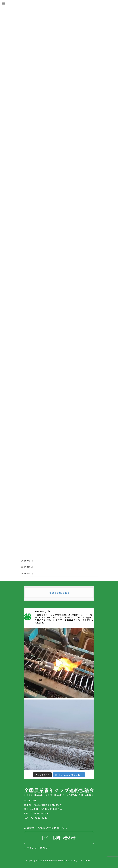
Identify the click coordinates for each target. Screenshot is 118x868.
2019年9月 (27, 561)
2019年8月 (27, 567)
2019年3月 (27, 573)
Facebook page (59, 593)
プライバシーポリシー (37, 848)
